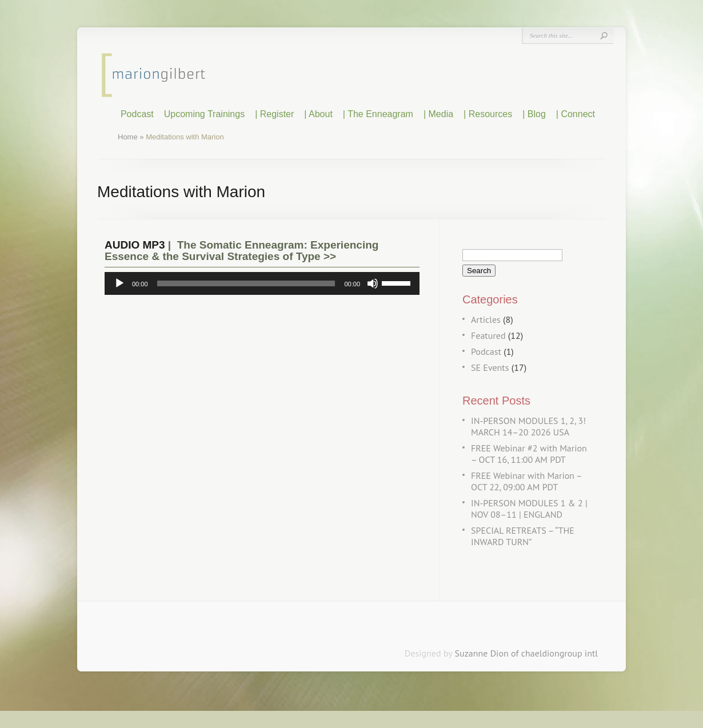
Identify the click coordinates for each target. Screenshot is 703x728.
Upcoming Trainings (204, 114)
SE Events (490, 367)
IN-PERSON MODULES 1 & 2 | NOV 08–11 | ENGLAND (529, 509)
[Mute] (373, 283)
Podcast (137, 114)
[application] (262, 283)
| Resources (488, 114)
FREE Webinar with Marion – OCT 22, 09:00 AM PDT (526, 481)
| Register (274, 114)
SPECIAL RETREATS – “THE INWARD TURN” (523, 536)
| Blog (534, 114)
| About (318, 114)
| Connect (576, 114)
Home (128, 137)
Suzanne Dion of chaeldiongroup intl (526, 653)
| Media (438, 114)
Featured (488, 335)
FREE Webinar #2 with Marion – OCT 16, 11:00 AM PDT (529, 454)
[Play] (119, 283)
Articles (486, 319)
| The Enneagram (378, 114)
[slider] (246, 283)
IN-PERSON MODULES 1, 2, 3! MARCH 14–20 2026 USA (528, 426)
